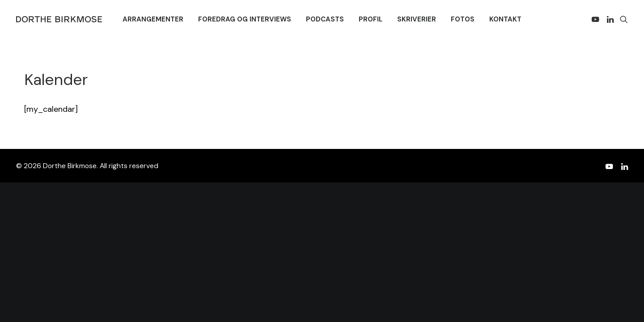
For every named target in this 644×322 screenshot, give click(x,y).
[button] (597, 19)
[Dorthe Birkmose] (60, 19)
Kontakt (505, 19)
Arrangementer (153, 19)
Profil (371, 19)
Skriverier (417, 19)
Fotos (463, 19)
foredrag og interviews (245, 19)
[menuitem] (153, 19)
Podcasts (325, 19)
